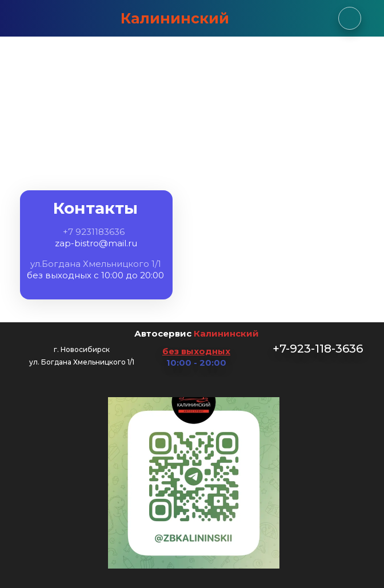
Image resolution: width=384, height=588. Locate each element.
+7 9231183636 (94, 232)
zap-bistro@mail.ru (96, 243)
